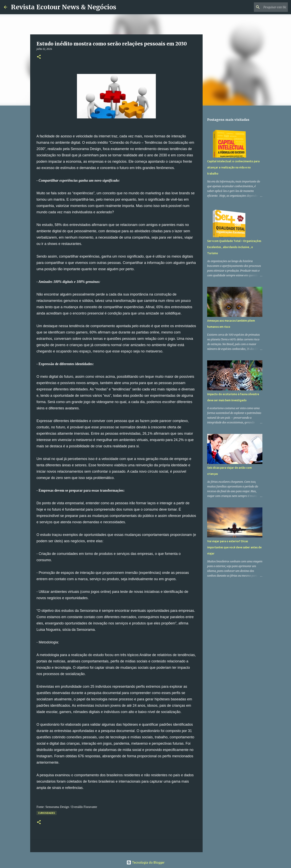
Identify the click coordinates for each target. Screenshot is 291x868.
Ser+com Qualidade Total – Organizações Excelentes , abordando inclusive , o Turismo (234, 247)
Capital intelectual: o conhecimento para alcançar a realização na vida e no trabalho (233, 167)
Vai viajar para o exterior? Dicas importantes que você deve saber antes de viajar (234, 547)
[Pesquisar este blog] (267, 7)
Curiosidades (47, 813)
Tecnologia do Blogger (145, 862)
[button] (39, 57)
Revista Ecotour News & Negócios (64, 7)
